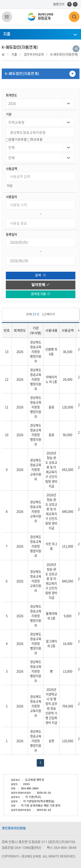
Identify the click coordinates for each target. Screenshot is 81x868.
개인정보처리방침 (14, 828)
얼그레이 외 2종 (51, 644)
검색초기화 (40, 294)
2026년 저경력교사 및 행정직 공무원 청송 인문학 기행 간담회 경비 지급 (51, 706)
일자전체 (41, 285)
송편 (51, 741)
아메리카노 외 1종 (51, 379)
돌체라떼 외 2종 (51, 616)
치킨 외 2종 (51, 546)
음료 (51, 407)
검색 (40, 275)
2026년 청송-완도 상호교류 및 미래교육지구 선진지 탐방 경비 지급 (51, 470)
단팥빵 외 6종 (51, 352)
